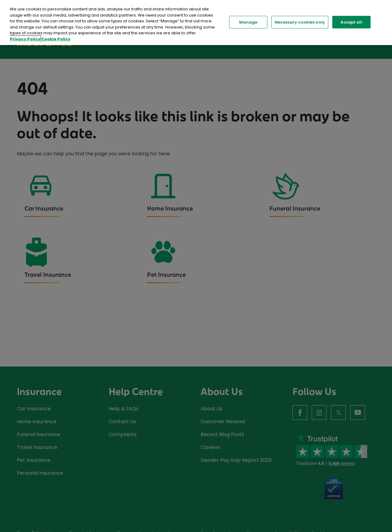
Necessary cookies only (300, 22)
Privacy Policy (25, 39)
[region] (196, 23)
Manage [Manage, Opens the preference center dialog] (248, 22)
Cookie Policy (56, 39)
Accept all (351, 22)
